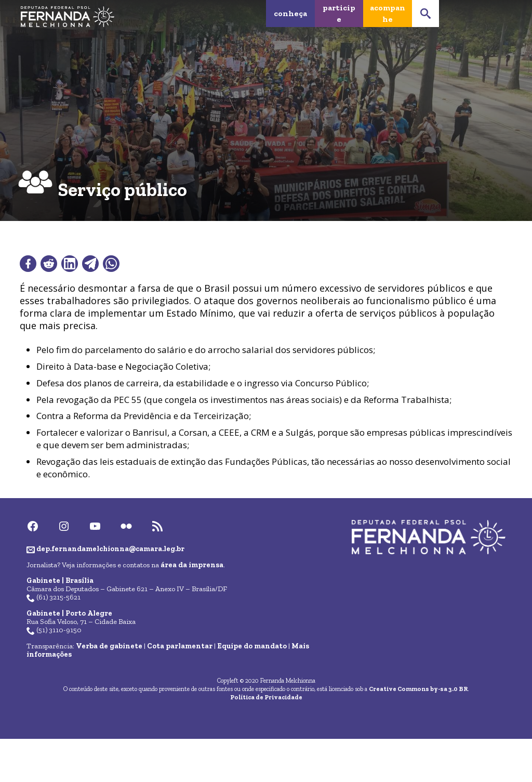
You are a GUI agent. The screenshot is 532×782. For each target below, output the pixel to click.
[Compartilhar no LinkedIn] (70, 264)
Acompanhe (388, 13)
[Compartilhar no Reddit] (49, 264)
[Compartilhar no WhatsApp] (111, 264)
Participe (339, 13)
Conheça (290, 13)
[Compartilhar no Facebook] (28, 264)
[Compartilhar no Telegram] (90, 264)
